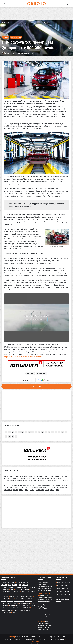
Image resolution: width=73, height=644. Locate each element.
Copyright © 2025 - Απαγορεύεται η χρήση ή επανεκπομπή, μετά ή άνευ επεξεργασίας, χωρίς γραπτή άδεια (34, 634)
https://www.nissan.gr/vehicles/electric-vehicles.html (23, 351)
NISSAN (31, 368)
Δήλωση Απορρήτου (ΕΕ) (45, 631)
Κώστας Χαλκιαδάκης (64, 589)
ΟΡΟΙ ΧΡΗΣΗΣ (19, 631)
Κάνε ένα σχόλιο (36, 381)
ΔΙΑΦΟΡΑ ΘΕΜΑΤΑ (16, 37)
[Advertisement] (36, 506)
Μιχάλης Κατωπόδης (64, 586)
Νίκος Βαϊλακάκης (63, 583)
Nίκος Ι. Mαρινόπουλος (44, 577)
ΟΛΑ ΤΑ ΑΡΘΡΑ (16, 23)
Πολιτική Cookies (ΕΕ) (59, 631)
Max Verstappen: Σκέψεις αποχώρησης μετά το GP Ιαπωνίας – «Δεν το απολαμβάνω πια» (45, 619)
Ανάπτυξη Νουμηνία (37, 638)
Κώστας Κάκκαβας (10, 53)
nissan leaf (42, 368)
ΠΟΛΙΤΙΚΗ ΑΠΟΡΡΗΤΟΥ (30, 631)
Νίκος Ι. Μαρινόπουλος (64, 577)
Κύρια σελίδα (6, 23)
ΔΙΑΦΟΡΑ (24, 23)
